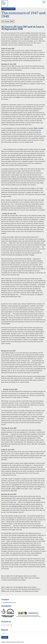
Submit (5, 637)
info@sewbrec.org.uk (9, 603)
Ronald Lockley (17, 506)
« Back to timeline (8, 9)
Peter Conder (39, 128)
